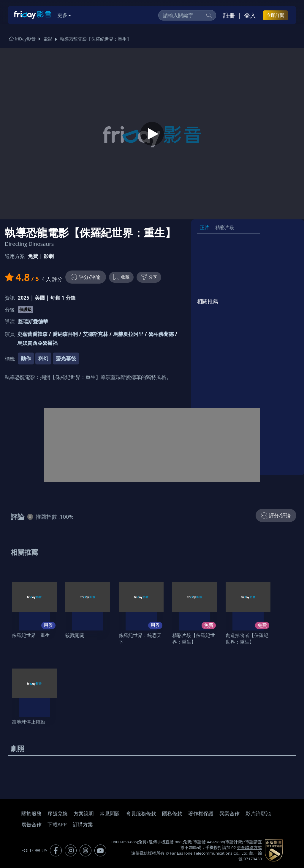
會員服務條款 (141, 814)
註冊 (229, 15)
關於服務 (31, 814)
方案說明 (84, 814)
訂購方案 (83, 825)
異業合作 (229, 814)
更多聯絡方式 (249, 848)
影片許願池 (258, 814)
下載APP (57, 825)
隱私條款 (172, 814)
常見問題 (110, 814)
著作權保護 (201, 814)
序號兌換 (58, 814)
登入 (250, 15)
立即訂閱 (275, 15)
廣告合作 (31, 825)
